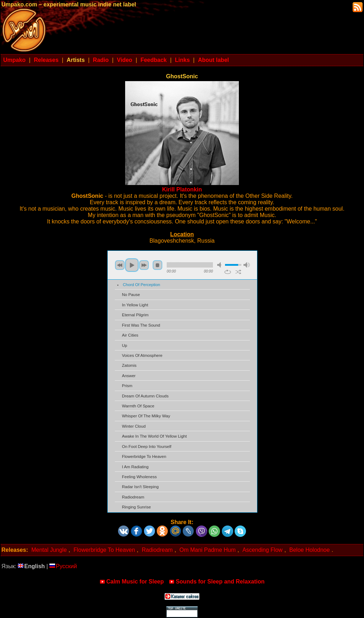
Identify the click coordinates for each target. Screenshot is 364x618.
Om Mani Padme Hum (208, 550)
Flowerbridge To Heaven (144, 456)
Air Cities (130, 335)
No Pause (131, 295)
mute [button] (220, 265)
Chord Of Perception (142, 285)
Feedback (154, 60)
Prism (127, 386)
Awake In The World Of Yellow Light (154, 436)
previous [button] (120, 265)
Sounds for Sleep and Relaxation (217, 582)
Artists (76, 60)
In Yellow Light (135, 305)
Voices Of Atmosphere (142, 355)
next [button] (144, 265)
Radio (101, 60)
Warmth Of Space (138, 406)
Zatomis (129, 365)
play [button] (132, 265)
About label (213, 60)
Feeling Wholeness (139, 477)
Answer (129, 376)
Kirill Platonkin (182, 189)
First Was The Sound (141, 325)
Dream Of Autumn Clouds (145, 396)
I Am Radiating (135, 467)
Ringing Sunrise (136, 507)
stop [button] (157, 265)
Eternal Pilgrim (135, 315)
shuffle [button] (238, 272)
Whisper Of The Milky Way (146, 416)
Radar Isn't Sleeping (140, 487)
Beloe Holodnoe (310, 550)
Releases (46, 60)
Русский (63, 566)
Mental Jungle (49, 550)
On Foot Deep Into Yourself (147, 447)
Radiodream (133, 497)
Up (125, 345)
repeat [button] (228, 272)
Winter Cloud (134, 426)
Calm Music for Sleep (132, 582)
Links (182, 60)
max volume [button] (247, 265)
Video (125, 60)
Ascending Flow (263, 550)
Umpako (14, 60)
